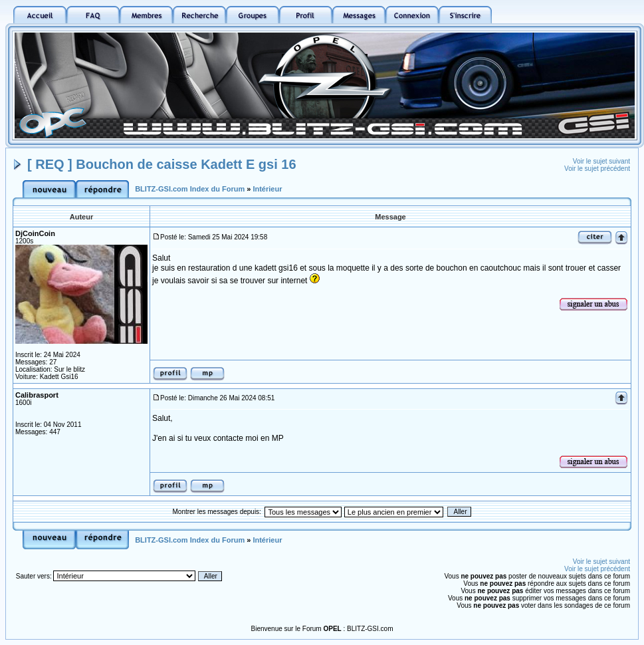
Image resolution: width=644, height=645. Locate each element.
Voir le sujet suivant (601, 161)
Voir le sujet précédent (597, 169)
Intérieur (267, 189)
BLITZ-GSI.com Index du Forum (190, 189)
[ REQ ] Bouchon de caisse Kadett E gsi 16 (162, 164)
